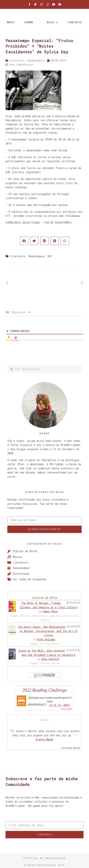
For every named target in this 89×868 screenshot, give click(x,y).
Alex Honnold (50, 659)
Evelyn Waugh (45, 739)
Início (11, 23)
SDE (50, 256)
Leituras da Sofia (44, 598)
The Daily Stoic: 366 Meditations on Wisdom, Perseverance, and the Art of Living (48, 631)
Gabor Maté (50, 611)
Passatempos (36, 256)
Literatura (17, 256)
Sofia (32, 697)
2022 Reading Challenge (44, 690)
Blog (52, 23)
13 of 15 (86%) (60, 705)
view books (67, 709)
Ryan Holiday (46, 639)
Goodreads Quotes (71, 748)
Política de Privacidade (45, 858)
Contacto (75, 23)
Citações (44, 720)
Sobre (29, 23)
